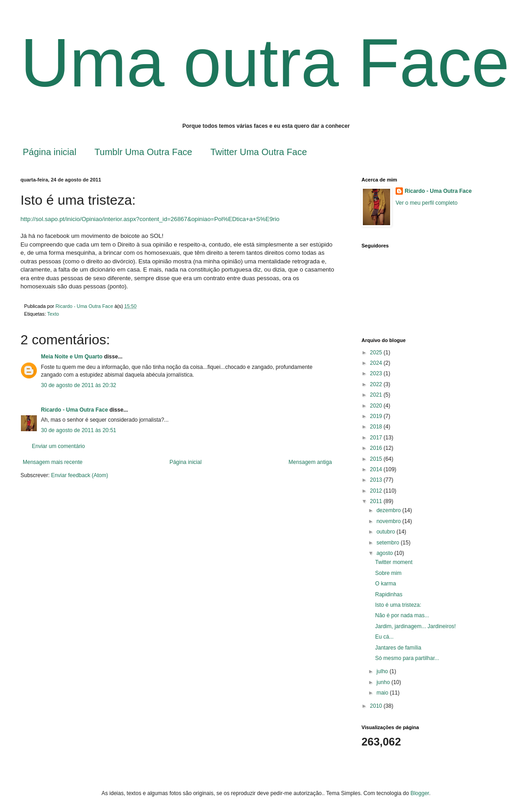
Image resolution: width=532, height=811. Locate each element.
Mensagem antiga (310, 462)
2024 (377, 363)
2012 (377, 491)
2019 (377, 416)
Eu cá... (384, 637)
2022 (377, 384)
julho (383, 671)
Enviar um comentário (58, 446)
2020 (377, 406)
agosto (385, 553)
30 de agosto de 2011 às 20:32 (78, 385)
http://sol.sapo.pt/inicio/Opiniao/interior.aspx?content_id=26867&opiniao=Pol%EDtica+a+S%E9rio (150, 219)
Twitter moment (394, 562)
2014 (377, 469)
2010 (377, 706)
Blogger (420, 793)
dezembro (389, 510)
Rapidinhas (389, 594)
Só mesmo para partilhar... (407, 658)
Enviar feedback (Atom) (79, 475)
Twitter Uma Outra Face (259, 152)
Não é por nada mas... (402, 615)
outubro (386, 532)
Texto (53, 314)
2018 (377, 427)
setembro (389, 543)
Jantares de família (398, 648)
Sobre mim (388, 573)
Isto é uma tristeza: (398, 605)
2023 (377, 373)
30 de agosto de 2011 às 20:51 (78, 430)
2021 (377, 395)
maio (383, 693)
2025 (377, 353)
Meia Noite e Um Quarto (72, 357)
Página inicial (50, 152)
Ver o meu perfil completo (427, 203)
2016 (377, 448)
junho (384, 682)
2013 (377, 480)
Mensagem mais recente (53, 462)
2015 (377, 459)
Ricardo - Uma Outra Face (74, 410)
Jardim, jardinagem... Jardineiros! (415, 626)
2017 (377, 438)
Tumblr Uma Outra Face (143, 152)
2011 (377, 501)
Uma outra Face (265, 63)
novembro (389, 521)
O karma (386, 584)
